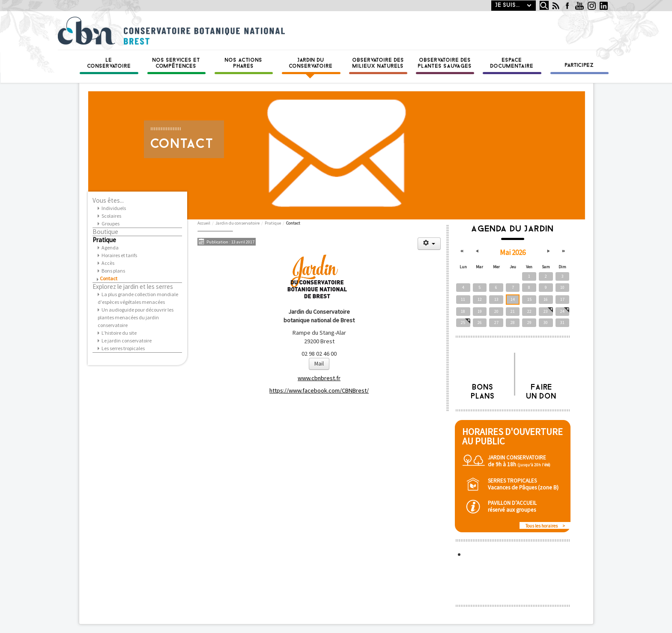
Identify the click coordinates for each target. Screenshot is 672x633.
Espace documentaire (512, 63)
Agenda (110, 247)
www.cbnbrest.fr (319, 378)
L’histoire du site (119, 333)
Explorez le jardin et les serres (133, 287)
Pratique (104, 240)
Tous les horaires (542, 526)
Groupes (111, 223)
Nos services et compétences (176, 63)
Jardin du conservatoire (311, 63)
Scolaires (111, 216)
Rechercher (537, 1)
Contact (109, 278)
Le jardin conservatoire (127, 340)
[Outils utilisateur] (429, 244)
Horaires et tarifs (119, 255)
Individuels (114, 208)
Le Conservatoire (109, 63)
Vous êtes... (108, 201)
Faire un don (542, 390)
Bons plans (113, 271)
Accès (108, 263)
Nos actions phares (244, 63)
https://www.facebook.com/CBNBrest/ (319, 390)
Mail (319, 364)
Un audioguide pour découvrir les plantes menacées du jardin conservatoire (136, 317)
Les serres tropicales (123, 348)
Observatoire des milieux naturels (378, 63)
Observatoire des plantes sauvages (445, 63)
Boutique (105, 232)
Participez (579, 66)
